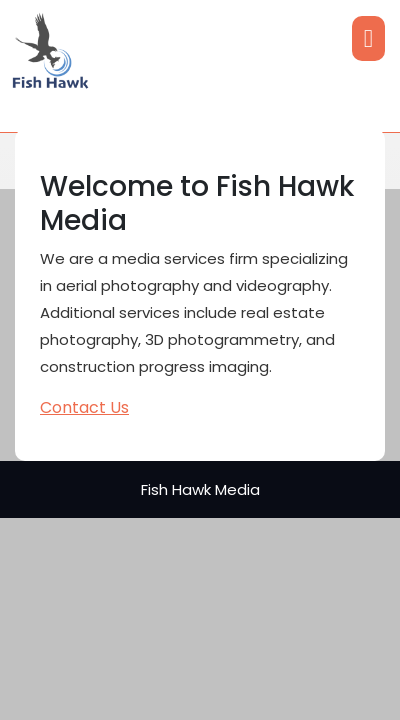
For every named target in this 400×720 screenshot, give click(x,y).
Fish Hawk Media (200, 489)
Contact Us (84, 407)
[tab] (368, 38)
